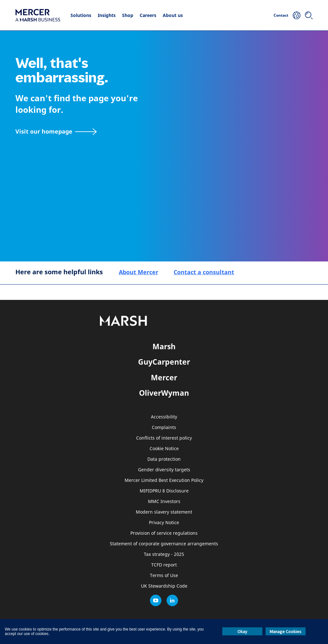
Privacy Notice (164, 523)
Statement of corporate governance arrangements (164, 544)
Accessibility (164, 417)
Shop (128, 15)
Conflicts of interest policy (164, 438)
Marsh (164, 346)
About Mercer (139, 272)
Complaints (164, 428)
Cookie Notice (164, 449)
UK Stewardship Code (164, 586)
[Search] (309, 15)
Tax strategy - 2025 (164, 554)
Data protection (164, 459)
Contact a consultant (204, 272)
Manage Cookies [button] (286, 632)
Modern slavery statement (164, 512)
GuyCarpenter (164, 362)
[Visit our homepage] (56, 132)
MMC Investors (164, 502)
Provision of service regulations (164, 533)
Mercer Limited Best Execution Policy (164, 480)
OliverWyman (164, 393)
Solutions (81, 15)
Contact (281, 15)
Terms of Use (164, 576)
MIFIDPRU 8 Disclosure (164, 491)
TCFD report (164, 565)
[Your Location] (297, 15)
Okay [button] (242, 632)
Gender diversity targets (164, 470)
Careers (148, 15)
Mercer (164, 377)
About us (173, 15)
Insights (107, 15)
